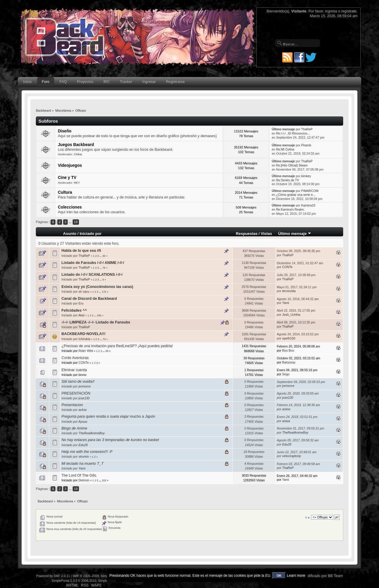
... (70, 222)
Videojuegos (70, 165)
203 (104, 480)
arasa (286, 421)
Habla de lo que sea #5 (81, 251)
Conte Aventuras (75, 358)
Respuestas (247, 234)
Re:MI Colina (285, 149)
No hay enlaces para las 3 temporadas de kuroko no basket (110, 440)
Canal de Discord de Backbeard (89, 299)
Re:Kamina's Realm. (290, 209)
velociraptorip (292, 456)
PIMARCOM (310, 191)
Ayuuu (83, 422)
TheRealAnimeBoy (91, 433)
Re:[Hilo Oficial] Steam (292, 165)
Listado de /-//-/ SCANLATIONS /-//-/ (92, 275)
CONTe (287, 267)
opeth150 (289, 338)
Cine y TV (67, 178)
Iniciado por (91, 234)
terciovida (289, 291)
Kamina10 (308, 205)
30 (104, 256)
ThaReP (307, 129)
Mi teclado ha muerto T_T (82, 464)
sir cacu (84, 291)
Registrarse (175, 82)
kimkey (306, 176)
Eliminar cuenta (74, 370)
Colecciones (70, 207)
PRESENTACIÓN (76, 393)
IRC (106, 82)
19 (76, 222)
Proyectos (85, 82)
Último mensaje (295, 234)
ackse (83, 410)
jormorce (85, 386)
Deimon (84, 480)
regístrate (349, 11)
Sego (286, 374)
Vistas (266, 234)
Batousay (289, 362)
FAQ (63, 82)
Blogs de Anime (74, 428)
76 (104, 268)
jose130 (84, 398)
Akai (82, 315)
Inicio (27, 82)
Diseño (65, 131)
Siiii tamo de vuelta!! (78, 382)
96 (107, 351)
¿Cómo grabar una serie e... (296, 195)
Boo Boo (288, 350)
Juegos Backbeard (76, 145)
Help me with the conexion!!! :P (87, 452)
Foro (46, 82)
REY (77, 183)
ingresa (331, 11)
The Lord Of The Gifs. (79, 475)
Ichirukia (84, 339)
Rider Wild (86, 351)
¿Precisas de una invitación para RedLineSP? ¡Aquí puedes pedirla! (117, 346)
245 (99, 315)
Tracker (126, 82)
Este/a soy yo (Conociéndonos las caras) (97, 287)
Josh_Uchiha (291, 315)
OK (279, 576)
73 (104, 339)
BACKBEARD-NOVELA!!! (83, 334)
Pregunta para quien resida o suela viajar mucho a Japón (108, 416)
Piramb (306, 145)
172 (104, 292)
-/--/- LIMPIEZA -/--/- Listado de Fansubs (96, 322)
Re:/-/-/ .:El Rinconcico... (293, 133)
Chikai (78, 154)
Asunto (70, 234)
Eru (81, 303)
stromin (84, 456)
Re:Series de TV (288, 180)
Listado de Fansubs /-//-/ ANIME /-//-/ (93, 263)
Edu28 (83, 445)
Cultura (65, 192)
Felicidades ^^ (74, 310)
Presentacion (72, 405)
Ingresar (149, 82)
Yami (286, 303)
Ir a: (308, 517)
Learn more (296, 576)
